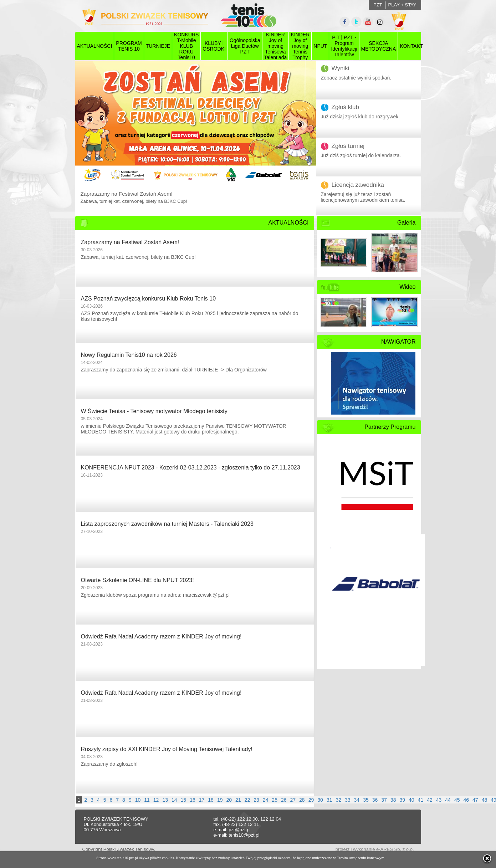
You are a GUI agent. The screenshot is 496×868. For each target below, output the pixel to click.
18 (211, 800)
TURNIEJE (158, 46)
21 (238, 800)
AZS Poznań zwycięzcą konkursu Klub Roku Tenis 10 (149, 299)
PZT (378, 5)
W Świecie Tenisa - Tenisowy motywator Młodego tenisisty (154, 411)
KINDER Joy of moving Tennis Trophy (300, 46)
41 (421, 800)
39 (402, 800)
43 (439, 800)
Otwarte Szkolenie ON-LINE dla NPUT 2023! (137, 580)
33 (348, 800)
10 (138, 800)
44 (448, 800)
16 (193, 800)
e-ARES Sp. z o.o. (395, 849)
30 (320, 800)
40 (411, 800)
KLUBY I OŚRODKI (214, 46)
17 (202, 800)
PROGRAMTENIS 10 (129, 46)
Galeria (406, 223)
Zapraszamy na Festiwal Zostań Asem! (130, 242)
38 (393, 800)
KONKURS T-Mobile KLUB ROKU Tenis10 (186, 46)
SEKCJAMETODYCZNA (379, 46)
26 (284, 800)
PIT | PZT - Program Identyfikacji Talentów (344, 46)
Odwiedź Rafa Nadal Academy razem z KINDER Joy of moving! (161, 636)
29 (311, 800)
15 (184, 800)
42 (430, 800)
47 (475, 800)
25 (275, 800)
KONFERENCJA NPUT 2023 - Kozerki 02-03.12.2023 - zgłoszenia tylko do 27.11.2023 (191, 468)
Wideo (407, 287)
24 (266, 800)
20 (229, 800)
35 (366, 800)
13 (165, 800)
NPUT (320, 46)
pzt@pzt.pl (240, 830)
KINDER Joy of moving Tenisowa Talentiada (276, 46)
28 (302, 800)
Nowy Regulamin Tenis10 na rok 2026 (129, 355)
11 (147, 800)
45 (457, 800)
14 (174, 800)
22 (247, 800)
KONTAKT (411, 46)
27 (293, 800)
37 (384, 800)
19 (220, 800)
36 (375, 800)
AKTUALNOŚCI (95, 46)
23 (256, 800)
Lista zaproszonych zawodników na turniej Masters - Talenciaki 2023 (167, 524)
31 (329, 800)
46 (466, 800)
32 (338, 800)
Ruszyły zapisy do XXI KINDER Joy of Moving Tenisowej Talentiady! (167, 749)
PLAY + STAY (402, 5)
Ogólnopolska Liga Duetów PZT (245, 46)
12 (156, 800)
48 (485, 800)
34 (357, 800)
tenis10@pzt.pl (244, 835)
